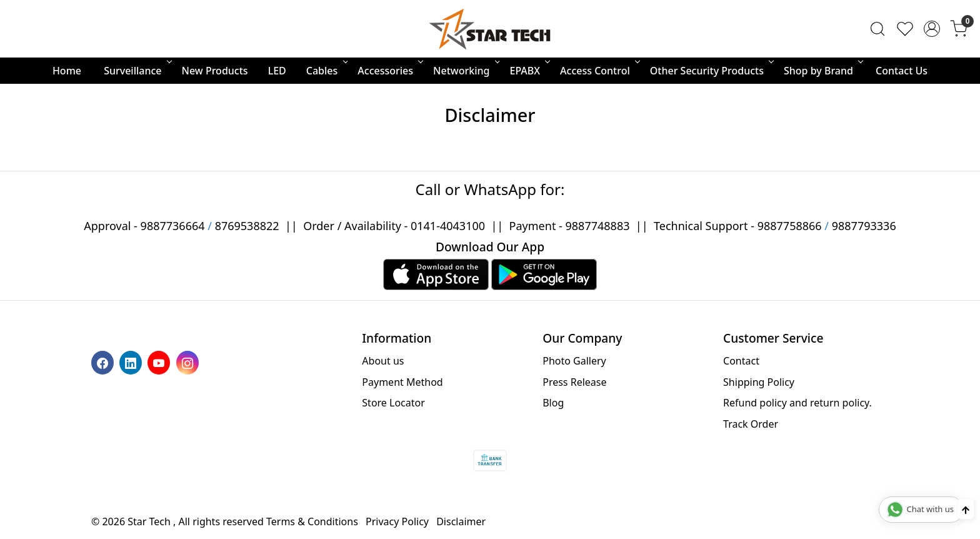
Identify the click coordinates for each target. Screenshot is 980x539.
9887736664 (173, 226)
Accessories (389, 71)
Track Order (751, 424)
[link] (877, 29)
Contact (741, 361)
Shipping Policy (759, 382)
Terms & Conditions (312, 521)
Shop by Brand (822, 71)
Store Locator (393, 403)
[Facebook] (104, 362)
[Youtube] (160, 362)
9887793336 (864, 226)
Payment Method (402, 382)
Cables (326, 71)
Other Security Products (711, 71)
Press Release (574, 382)
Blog (553, 403)
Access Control (599, 71)
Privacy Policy (397, 521)
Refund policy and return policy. (797, 403)
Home (67, 71)
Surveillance (137, 71)
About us (383, 361)
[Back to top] (966, 509)
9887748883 (598, 226)
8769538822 (247, 226)
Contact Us (902, 71)
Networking (465, 71)
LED (277, 71)
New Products (215, 71)
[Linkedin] (132, 362)
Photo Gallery (574, 361)
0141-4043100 (448, 226)
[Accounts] (932, 29)
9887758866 (790, 226)
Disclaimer (461, 521)
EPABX (529, 71)
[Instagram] (189, 362)
